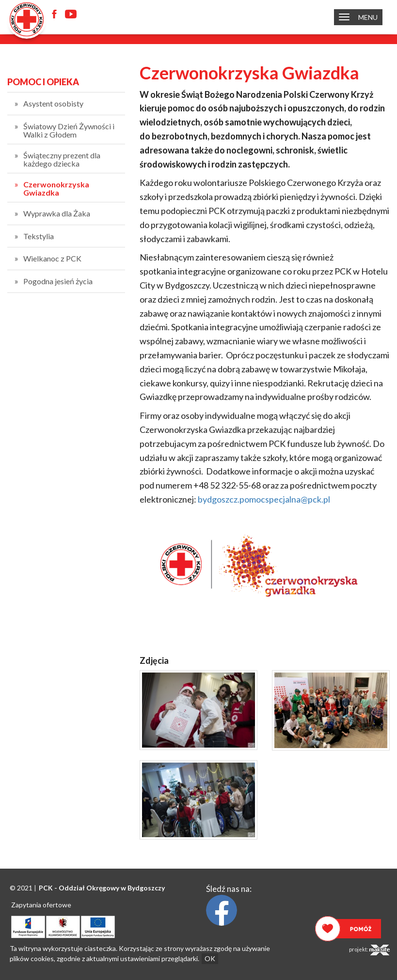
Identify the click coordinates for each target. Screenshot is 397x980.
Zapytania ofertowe (41, 905)
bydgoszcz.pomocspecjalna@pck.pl (264, 499)
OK (210, 958)
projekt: (369, 950)
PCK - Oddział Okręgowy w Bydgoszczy (102, 888)
